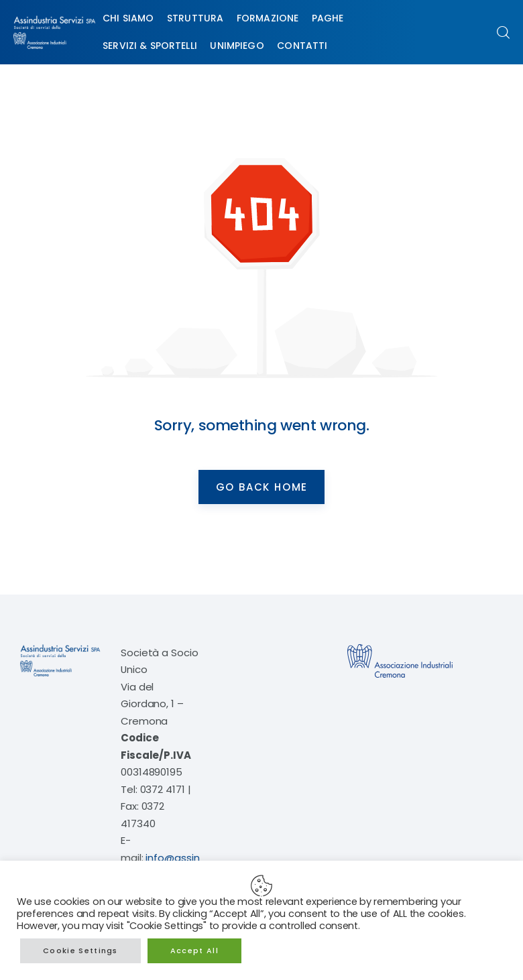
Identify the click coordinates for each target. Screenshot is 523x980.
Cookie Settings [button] (80, 951)
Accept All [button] (194, 951)
